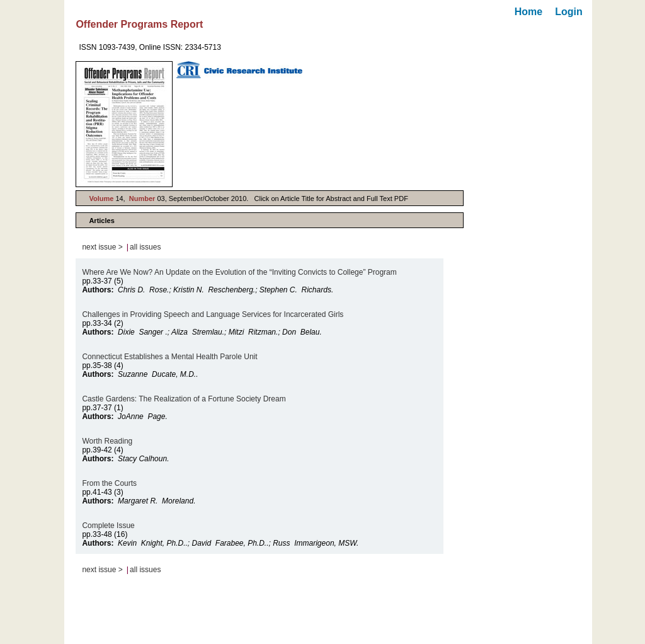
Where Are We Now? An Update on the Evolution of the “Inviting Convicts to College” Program (239, 272)
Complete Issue (108, 526)
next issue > (102, 247)
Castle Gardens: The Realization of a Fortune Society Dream (184, 399)
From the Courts (110, 483)
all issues (145, 247)
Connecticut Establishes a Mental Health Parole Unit (169, 357)
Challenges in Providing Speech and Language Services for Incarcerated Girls (213, 314)
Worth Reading (107, 441)
